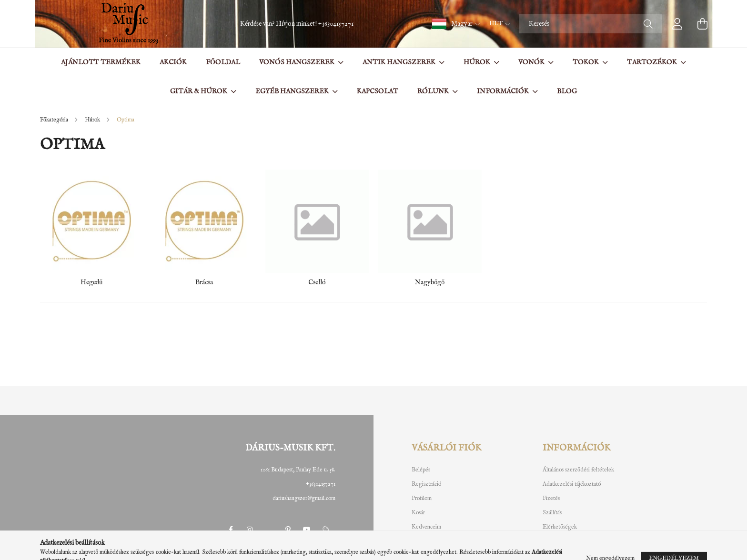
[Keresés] (591, 24)
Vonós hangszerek (298, 62)
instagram (250, 530)
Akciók (173, 62)
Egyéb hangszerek (293, 91)
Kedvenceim (426, 527)
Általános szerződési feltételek (578, 470)
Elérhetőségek (560, 527)
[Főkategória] (55, 120)
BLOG (567, 91)
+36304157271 (336, 24)
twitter (269, 530)
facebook (231, 530)
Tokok (586, 62)
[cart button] (702, 24)
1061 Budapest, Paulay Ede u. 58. (298, 470)
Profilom (422, 499)
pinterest (288, 530)
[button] (456, 24)
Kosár (418, 513)
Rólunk (434, 91)
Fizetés (551, 499)
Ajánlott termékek (101, 62)
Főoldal (223, 62)
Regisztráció (426, 484)
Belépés (421, 470)
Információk (504, 91)
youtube (307, 530)
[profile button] (677, 24)
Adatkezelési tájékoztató (572, 484)
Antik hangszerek (400, 62)
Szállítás (552, 513)
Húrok (478, 62)
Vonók (532, 62)
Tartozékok (653, 62)
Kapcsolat (378, 91)
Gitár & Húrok (199, 91)
